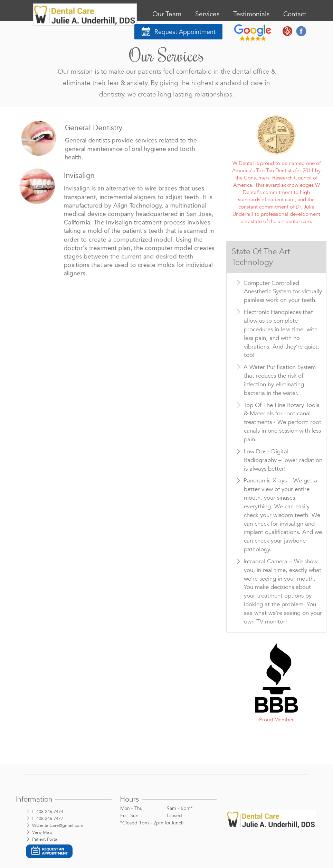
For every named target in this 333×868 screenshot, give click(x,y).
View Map (42, 832)
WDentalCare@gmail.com (58, 825)
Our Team (167, 14)
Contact (295, 14)
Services (207, 14)
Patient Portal (45, 839)
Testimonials (251, 14)
